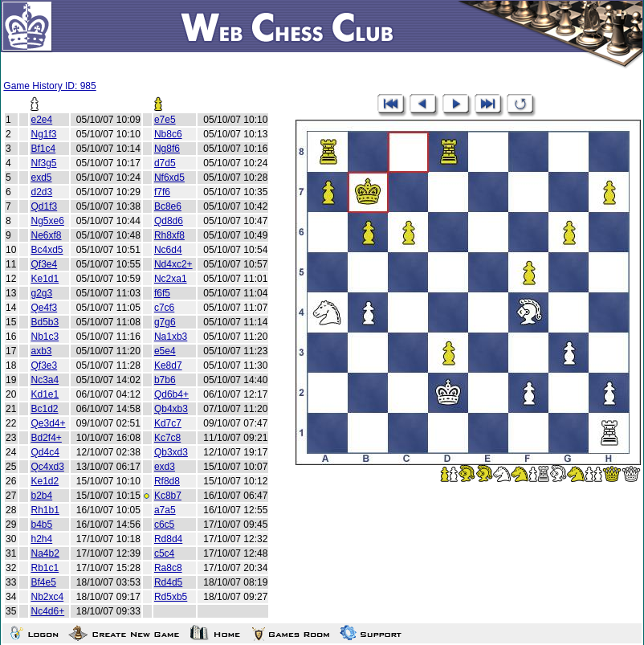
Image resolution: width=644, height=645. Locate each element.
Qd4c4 (45, 452)
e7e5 (165, 120)
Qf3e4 (44, 264)
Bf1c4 (43, 149)
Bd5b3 (45, 322)
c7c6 (164, 308)
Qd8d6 (169, 221)
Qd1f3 (44, 206)
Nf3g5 (43, 163)
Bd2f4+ (46, 438)
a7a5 (165, 510)
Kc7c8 (167, 438)
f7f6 (162, 192)
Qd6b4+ (171, 394)
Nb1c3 (45, 337)
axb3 (41, 351)
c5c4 (164, 553)
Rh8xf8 (169, 235)
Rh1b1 (45, 510)
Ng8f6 (167, 149)
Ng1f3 (43, 134)
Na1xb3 (171, 337)
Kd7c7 (168, 423)
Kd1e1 (45, 394)
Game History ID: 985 (49, 86)
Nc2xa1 (171, 279)
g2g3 (41, 293)
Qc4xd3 (47, 467)
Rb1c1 (45, 568)
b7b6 (165, 380)
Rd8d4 (168, 539)
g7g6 (165, 322)
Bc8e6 (168, 206)
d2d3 (41, 192)
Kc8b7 (168, 496)
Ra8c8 (168, 568)
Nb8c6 (168, 134)
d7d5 (165, 163)
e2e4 (41, 120)
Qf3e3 (44, 365)
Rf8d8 (167, 481)
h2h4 (41, 539)
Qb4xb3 (171, 409)
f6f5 (162, 293)
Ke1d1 (45, 279)
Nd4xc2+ (173, 264)
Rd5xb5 (171, 597)
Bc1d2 (44, 409)
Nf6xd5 (169, 178)
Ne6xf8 (46, 235)
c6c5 (164, 525)
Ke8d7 (168, 365)
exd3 (165, 467)
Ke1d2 (45, 481)
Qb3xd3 (171, 452)
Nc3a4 (45, 380)
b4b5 (41, 525)
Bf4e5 (43, 582)
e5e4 (165, 351)
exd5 (41, 178)
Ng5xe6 (47, 221)
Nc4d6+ (47, 611)
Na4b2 (45, 553)
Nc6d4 (168, 250)
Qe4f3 (44, 308)
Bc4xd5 (47, 250)
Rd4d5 (168, 582)
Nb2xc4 (47, 597)
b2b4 (41, 496)
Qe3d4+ (48, 423)
